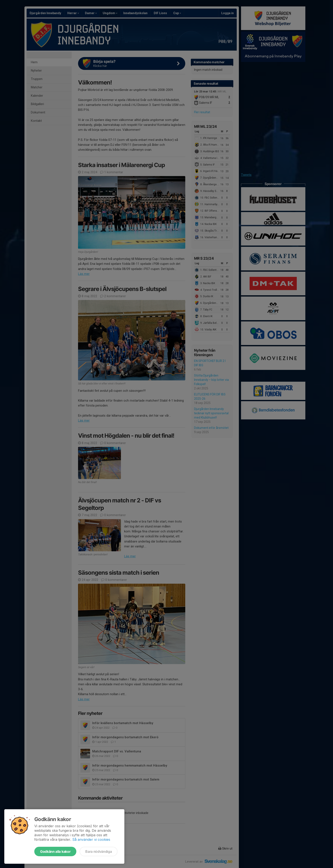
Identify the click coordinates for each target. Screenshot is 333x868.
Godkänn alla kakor (55, 851)
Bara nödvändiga (99, 851)
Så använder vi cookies (91, 839)
